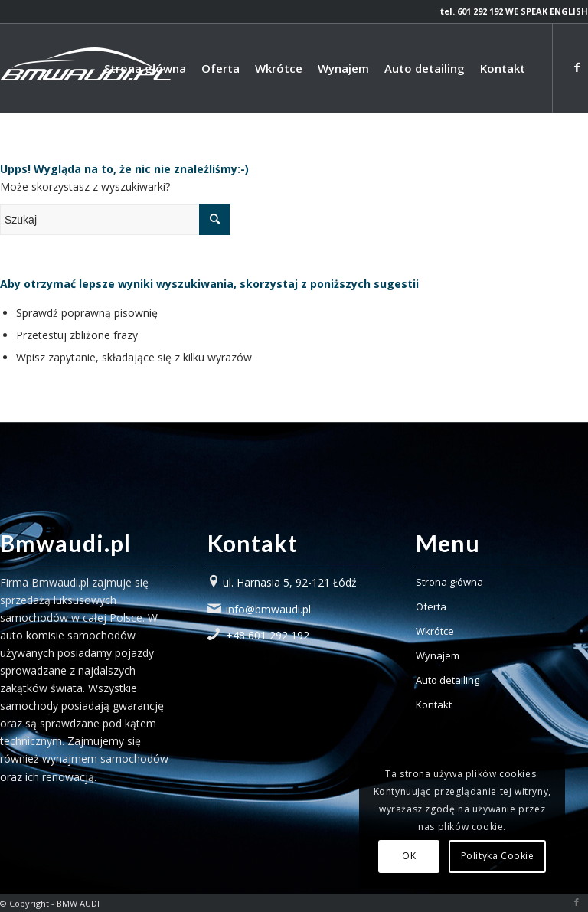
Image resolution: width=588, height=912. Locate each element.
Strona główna (449, 582)
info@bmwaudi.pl (268, 609)
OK (409, 856)
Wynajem (438, 655)
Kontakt (434, 704)
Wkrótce (435, 631)
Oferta (431, 606)
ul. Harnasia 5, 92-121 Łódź (290, 582)
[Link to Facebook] (577, 67)
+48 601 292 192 (268, 635)
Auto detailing (448, 680)
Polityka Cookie (498, 856)
